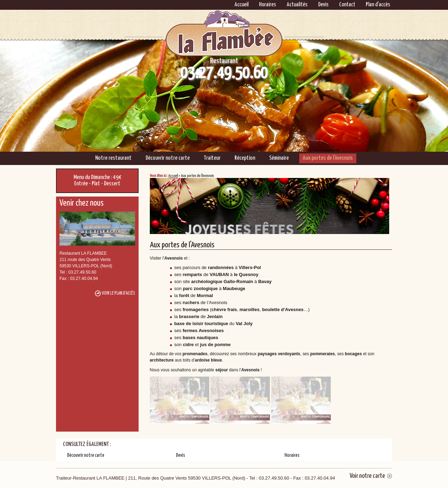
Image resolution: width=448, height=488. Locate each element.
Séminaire (279, 158)
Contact (347, 5)
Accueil (241, 5)
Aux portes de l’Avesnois (328, 158)
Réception (245, 158)
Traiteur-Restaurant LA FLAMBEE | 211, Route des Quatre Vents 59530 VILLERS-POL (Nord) (195, 478)
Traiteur (212, 158)
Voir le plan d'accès (118, 293)
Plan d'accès (378, 5)
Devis (323, 5)
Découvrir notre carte (168, 158)
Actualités (297, 5)
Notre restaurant (113, 158)
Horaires (268, 5)
